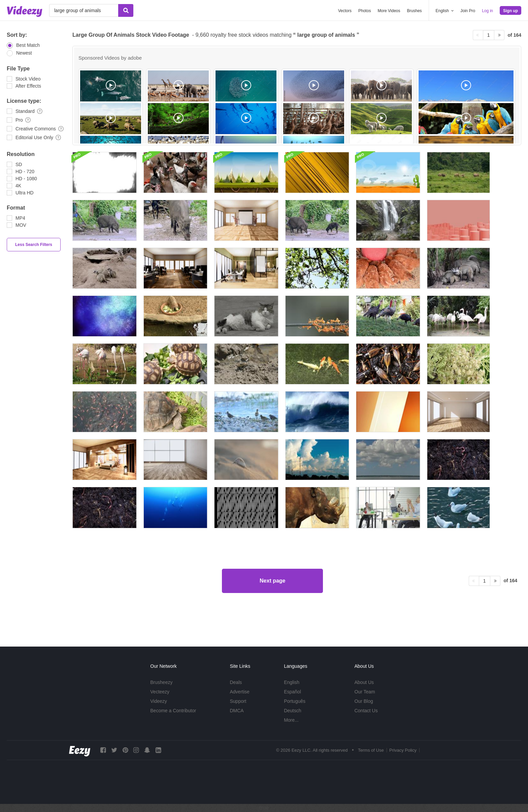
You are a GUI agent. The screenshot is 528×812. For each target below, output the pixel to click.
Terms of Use (371, 750)
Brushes (415, 11)
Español (292, 692)
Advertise (239, 692)
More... (291, 720)
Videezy (159, 701)
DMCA (237, 711)
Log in (487, 11)
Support (238, 701)
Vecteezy (160, 692)
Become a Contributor (173, 711)
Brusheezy (161, 682)
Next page (272, 607)
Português (295, 701)
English (292, 682)
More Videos (389, 11)
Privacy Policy (403, 750)
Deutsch (292, 711)
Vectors (345, 11)
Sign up (510, 11)
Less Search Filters (34, 245)
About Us (364, 682)
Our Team (365, 692)
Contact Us (366, 711)
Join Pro (468, 11)
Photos (365, 11)
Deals (236, 682)
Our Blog (364, 701)
